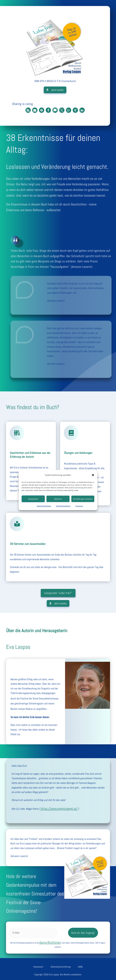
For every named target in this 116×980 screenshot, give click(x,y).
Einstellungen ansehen (83, 499)
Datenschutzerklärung (44, 506)
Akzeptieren (33, 499)
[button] (93, 475)
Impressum (79, 506)
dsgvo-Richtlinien (50, 940)
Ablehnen (58, 499)
